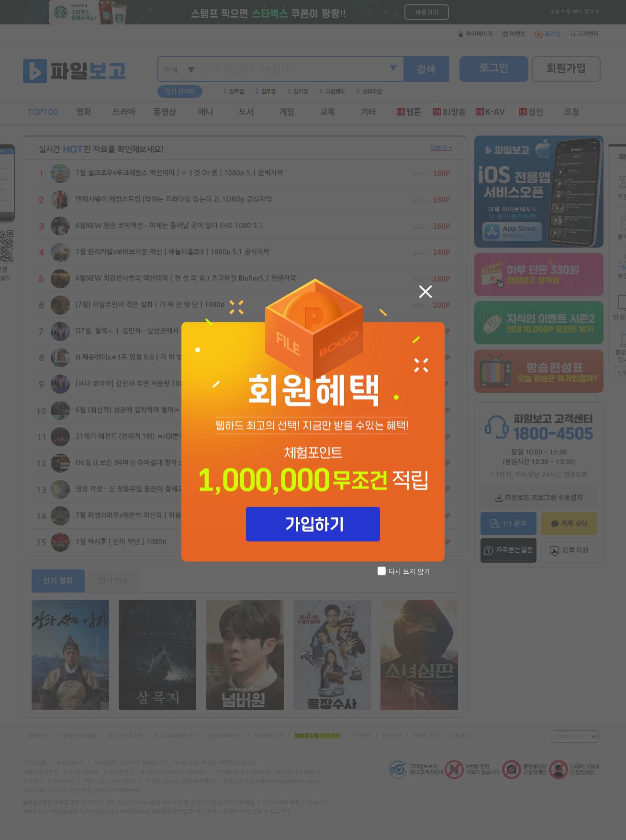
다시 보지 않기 (404, 571)
